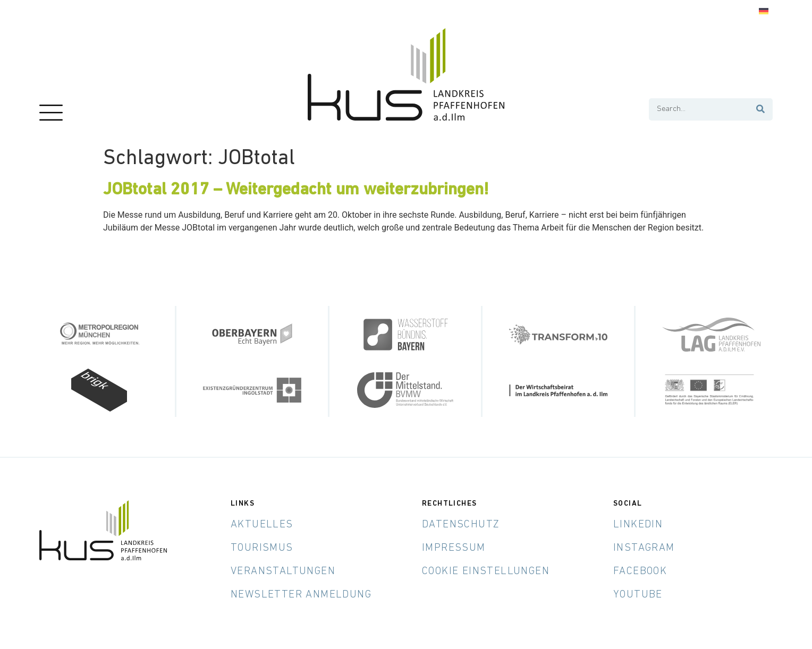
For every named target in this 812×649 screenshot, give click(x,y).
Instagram (644, 548)
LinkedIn (638, 525)
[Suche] (761, 109)
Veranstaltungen (283, 571)
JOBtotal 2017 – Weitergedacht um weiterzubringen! (296, 190)
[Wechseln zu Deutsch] (764, 11)
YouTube (638, 595)
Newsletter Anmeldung (301, 595)
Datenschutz (461, 525)
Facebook (640, 571)
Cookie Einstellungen (486, 571)
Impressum (454, 548)
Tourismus (262, 548)
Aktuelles (262, 525)
